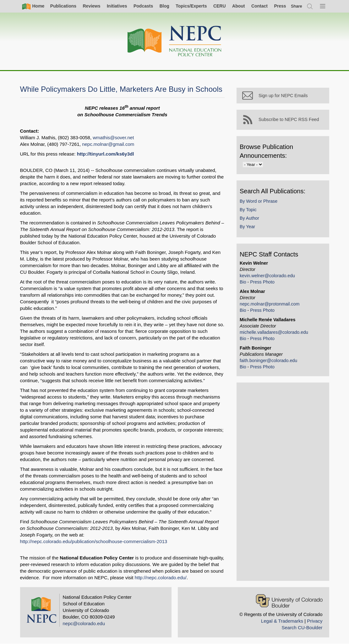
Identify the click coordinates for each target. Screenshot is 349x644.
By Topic (250, 211)
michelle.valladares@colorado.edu (275, 333)
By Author (251, 219)
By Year (249, 228)
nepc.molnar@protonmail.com (271, 305)
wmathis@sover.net (113, 138)
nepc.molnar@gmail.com (108, 144)
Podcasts (143, 6)
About (238, 6)
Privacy (315, 621)
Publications (63, 6)
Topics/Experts (191, 6)
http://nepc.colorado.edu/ (161, 578)
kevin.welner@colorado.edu (269, 277)
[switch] (297, 6)
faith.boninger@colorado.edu (270, 362)
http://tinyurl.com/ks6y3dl (106, 154)
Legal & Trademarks (282, 621)
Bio (245, 283)
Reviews (91, 6)
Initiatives (117, 6)
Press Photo (264, 283)
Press (280, 6)
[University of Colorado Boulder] (289, 601)
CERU (220, 6)
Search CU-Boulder (302, 627)
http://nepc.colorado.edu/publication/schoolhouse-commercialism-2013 (94, 541)
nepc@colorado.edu (84, 623)
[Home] (175, 41)
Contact (259, 6)
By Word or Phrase (260, 202)
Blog (164, 6)
